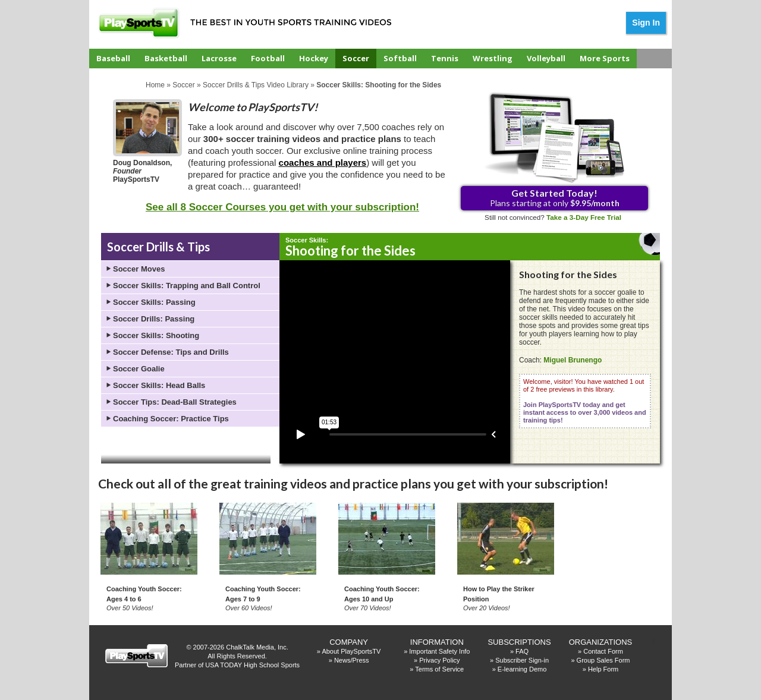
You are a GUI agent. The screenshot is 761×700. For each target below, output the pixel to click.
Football (268, 58)
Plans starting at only (555, 198)
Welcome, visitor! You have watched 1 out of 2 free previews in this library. (585, 401)
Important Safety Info (439, 651)
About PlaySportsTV (351, 651)
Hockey (314, 58)
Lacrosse (219, 58)
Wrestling (493, 58)
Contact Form (603, 651)
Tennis (445, 58)
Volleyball (546, 58)
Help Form (603, 669)
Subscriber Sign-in (522, 660)
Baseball (113, 58)
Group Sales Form (603, 660)
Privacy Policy (439, 660)
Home (155, 85)
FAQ (522, 651)
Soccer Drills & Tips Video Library (256, 85)
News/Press (352, 660)
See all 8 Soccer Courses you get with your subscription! (282, 207)
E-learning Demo (522, 669)
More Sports (605, 58)
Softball (400, 58)
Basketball (166, 58)
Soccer (356, 58)
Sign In (646, 23)
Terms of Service (439, 669)
